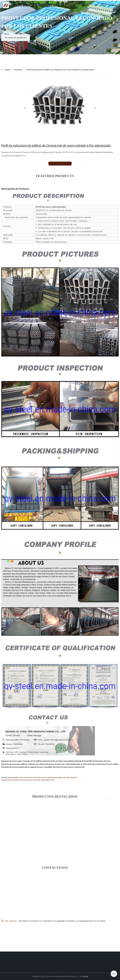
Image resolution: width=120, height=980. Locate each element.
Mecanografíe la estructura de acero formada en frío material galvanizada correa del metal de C (43, 777)
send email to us (60, 163)
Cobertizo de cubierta (37, 764)
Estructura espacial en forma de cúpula (103, 764)
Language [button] (113, 5)
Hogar (7, 70)
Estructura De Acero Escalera (13, 767)
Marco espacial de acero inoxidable (38, 767)
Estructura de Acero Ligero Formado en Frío (18, 761)
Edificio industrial (43, 761)
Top (114, 973)
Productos (18, 70)
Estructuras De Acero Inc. (55, 764)
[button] (96, 5)
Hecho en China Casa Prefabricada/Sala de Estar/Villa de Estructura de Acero (81, 761)
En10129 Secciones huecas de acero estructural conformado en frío (30, 780)
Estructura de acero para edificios (14, 764)
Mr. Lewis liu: (9, 926)
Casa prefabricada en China (77, 764)
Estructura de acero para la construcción (69, 767)
